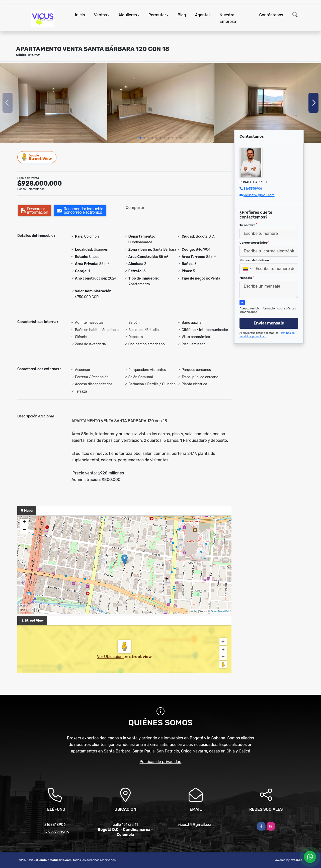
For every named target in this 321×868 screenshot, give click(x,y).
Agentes (203, 15)
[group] (53, 103)
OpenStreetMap (220, 611)
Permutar (157, 15)
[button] (140, 138)
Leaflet (193, 611)
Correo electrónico (254, 243)
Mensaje (247, 278)
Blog (182, 15)
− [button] (24, 530)
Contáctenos (271, 15)
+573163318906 (55, 832)
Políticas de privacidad (161, 762)
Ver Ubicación (110, 657)
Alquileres (128, 15)
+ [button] (24, 522)
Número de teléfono (255, 260)
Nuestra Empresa (228, 18)
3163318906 (253, 188)
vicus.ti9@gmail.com (259, 195)
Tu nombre (248, 225)
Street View (37, 157)
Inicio (80, 15)
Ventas (100, 15)
